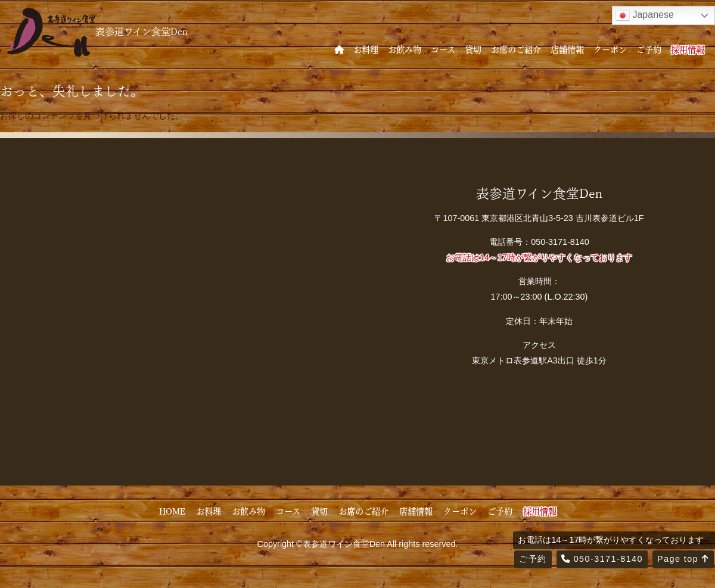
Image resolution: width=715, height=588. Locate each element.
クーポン (610, 49)
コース (443, 49)
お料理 (366, 49)
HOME (172, 511)
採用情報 (688, 49)
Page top (683, 559)
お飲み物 (405, 49)
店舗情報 (567, 49)
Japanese (645, 15)
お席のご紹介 (516, 49)
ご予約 (649, 49)
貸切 (473, 49)
